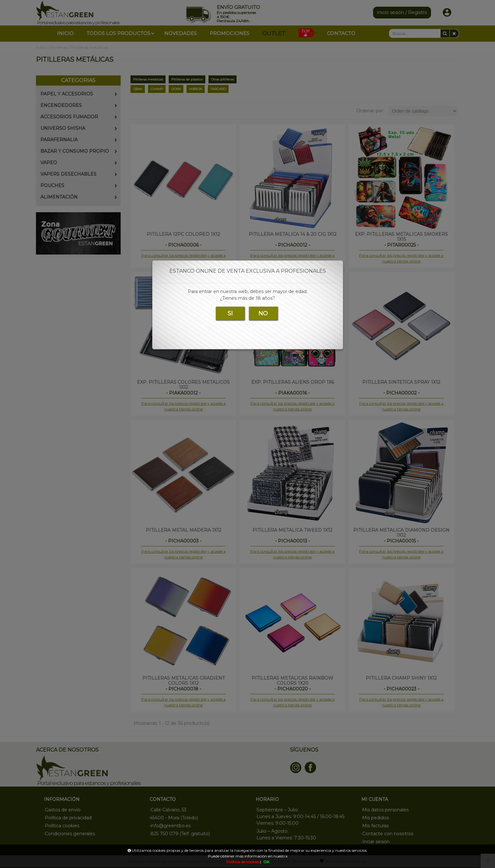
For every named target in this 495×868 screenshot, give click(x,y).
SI (230, 313)
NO (263, 313)
